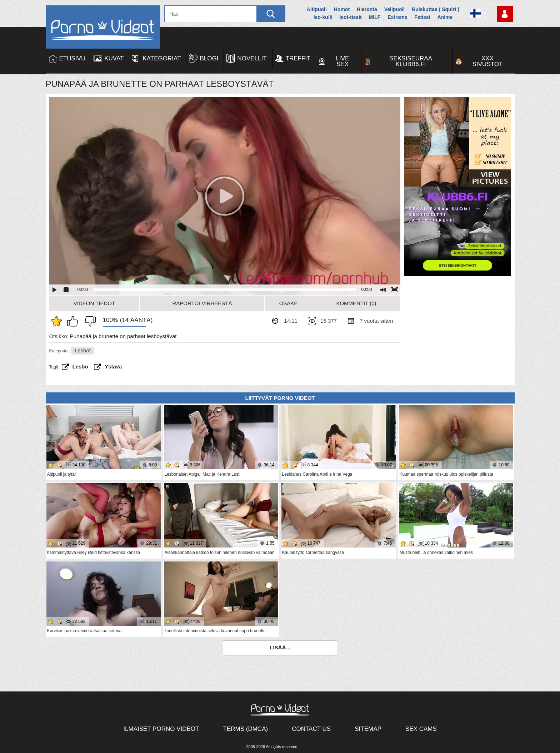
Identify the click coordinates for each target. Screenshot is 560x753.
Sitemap (368, 729)
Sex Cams (421, 729)
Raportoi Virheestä (202, 303)
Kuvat (114, 58)
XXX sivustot (488, 61)
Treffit (298, 58)
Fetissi (422, 17)
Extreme (397, 17)
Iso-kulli (323, 17)
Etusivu (72, 58)
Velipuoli (395, 9)
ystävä (113, 366)
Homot (342, 9)
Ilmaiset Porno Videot (161, 729)
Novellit (252, 58)
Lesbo (80, 366)
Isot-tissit (350, 17)
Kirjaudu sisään (505, 14)
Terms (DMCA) (246, 729)
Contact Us (311, 729)
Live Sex (343, 61)
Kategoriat (162, 58)
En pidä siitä (89, 321)
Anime (445, 17)
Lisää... (280, 647)
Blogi (209, 58)
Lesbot (83, 350)
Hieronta (367, 9)
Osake (289, 303)
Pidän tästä (74, 321)
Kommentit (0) (356, 303)
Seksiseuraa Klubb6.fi (411, 61)
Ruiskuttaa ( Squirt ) (436, 9)
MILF (375, 17)
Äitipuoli (317, 9)
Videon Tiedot (94, 303)
